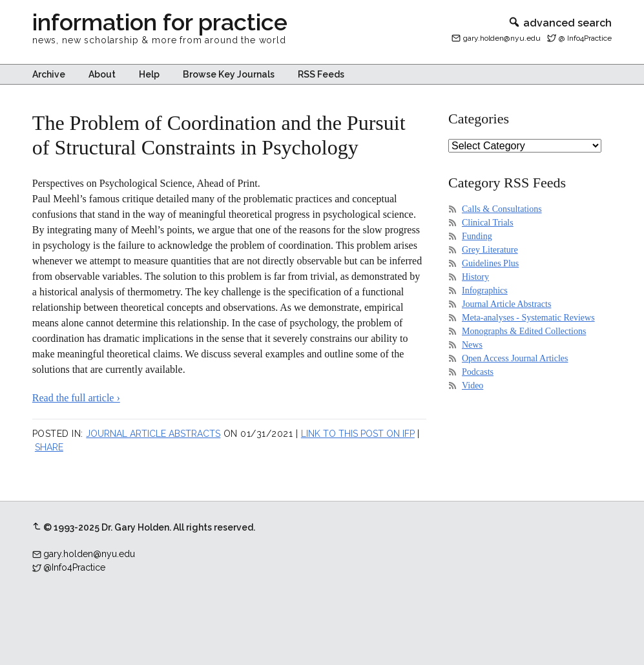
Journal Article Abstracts (153, 434)
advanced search (560, 23)
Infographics (485, 290)
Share (49, 447)
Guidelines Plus (490, 263)
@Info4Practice (74, 567)
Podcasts (478, 372)
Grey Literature (490, 250)
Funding (477, 236)
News (472, 345)
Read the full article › (76, 398)
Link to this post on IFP (358, 434)
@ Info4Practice (585, 38)
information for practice (160, 22)
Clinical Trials (488, 223)
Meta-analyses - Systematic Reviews (528, 318)
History (475, 277)
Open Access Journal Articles (515, 358)
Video (473, 385)
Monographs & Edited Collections (524, 331)
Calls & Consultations (502, 209)
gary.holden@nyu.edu (502, 38)
